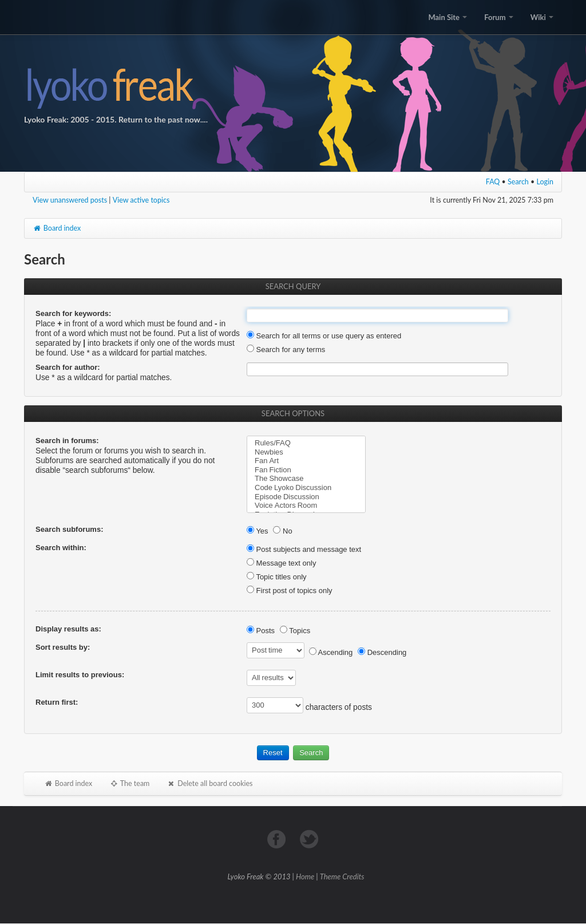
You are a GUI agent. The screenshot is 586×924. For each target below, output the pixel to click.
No (282, 531)
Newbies (306, 452)
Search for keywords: (73, 313)
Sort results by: (63, 647)
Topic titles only (277, 577)
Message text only (281, 563)
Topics (295, 631)
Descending (382, 652)
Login (545, 182)
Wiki (542, 17)
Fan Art (306, 461)
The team (129, 783)
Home (305, 876)
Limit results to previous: (80, 675)
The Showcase (306, 479)
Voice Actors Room (306, 506)
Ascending (331, 652)
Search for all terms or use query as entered (324, 336)
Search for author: (68, 367)
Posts (261, 631)
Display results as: (68, 629)
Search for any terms (286, 350)
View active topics (141, 200)
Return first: (57, 702)
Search (518, 182)
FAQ (493, 182)
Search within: (61, 548)
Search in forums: (67, 441)
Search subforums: (69, 529)
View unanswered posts (70, 200)
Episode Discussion (306, 497)
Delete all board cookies (209, 783)
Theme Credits (342, 876)
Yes (258, 531)
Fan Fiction (306, 470)
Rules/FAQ (306, 443)
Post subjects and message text (304, 549)
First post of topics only (290, 591)
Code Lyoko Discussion (306, 488)
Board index (57, 228)
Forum (498, 17)
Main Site (448, 17)
